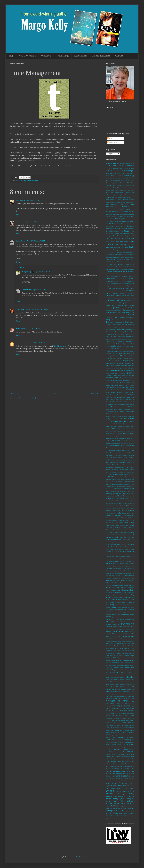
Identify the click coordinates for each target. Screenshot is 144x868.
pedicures (108, 566)
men (129, 503)
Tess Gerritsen (125, 692)
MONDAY (109, 513)
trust (133, 740)
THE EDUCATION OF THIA (119, 699)
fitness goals (109, 356)
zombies (132, 816)
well (107, 766)
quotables (109, 597)
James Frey (115, 429)
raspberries (131, 602)
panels (117, 561)
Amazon (108, 185)
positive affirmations (125, 573)
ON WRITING (115, 547)
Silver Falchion (110, 648)
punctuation (109, 592)
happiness (115, 385)
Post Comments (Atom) (28, 398)
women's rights (126, 774)
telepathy (124, 689)
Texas (132, 692)
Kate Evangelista (115, 448)
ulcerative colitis (116, 745)
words (112, 776)
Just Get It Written (129, 443)
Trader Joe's (121, 740)
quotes (126, 597)
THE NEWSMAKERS (118, 720)
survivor (128, 680)
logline (121, 482)
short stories (123, 646)
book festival (125, 238)
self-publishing (110, 639)
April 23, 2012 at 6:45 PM (36, 200)
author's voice (117, 207)
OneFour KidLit (124, 549)
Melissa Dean (130, 501)
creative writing (125, 300)
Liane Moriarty (130, 472)
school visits (118, 631)
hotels (108, 397)
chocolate (124, 276)
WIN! (133, 771)
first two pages (129, 353)
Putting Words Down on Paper (121, 592)
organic (117, 556)
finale (128, 351)
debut (117, 317)
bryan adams (109, 259)
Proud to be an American (113, 585)
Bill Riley (120, 224)
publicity (123, 588)
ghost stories (124, 368)
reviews (132, 614)
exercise (113, 344)
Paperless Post (130, 561)
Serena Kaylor (110, 641)
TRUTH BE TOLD (111, 742)
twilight (126, 742)
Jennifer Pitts (110, 436)
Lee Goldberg (114, 470)
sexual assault (122, 641)
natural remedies (121, 535)
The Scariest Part (126, 725)
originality (122, 556)
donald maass (129, 322)
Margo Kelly (27, 272)
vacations (131, 752)
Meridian (122, 506)
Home (55, 394)
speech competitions (123, 660)
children (118, 276)
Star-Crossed (131, 665)
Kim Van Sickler (111, 458)
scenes (132, 629)
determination (130, 317)
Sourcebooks (122, 658)
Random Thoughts (116, 602)
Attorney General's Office (113, 202)
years (125, 811)
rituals (121, 617)
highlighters (120, 392)
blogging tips (118, 231)
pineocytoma (120, 568)
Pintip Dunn (128, 568)
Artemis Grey (130, 197)
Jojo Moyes (117, 438)
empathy (129, 337)
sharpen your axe (111, 643)
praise (127, 576)
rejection (123, 609)
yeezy (129, 811)
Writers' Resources (101, 56)
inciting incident (115, 416)
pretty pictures (121, 580)
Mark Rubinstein (129, 491)
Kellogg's (115, 450)
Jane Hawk (109, 431)
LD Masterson (110, 467)
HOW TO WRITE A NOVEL (125, 402)
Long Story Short (129, 482)
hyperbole (119, 404)
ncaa (129, 535)
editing (114, 327)
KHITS (115, 455)
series (116, 641)
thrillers (131, 732)
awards (122, 209)
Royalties (132, 619)
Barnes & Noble (129, 212)
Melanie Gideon (111, 501)
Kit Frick (114, 460)
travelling (128, 740)
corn (128, 296)
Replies (21, 267)
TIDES (108, 735)
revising (109, 617)
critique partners (123, 303)
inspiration (124, 421)
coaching (113, 286)
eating (125, 324)
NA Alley (115, 523)
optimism (122, 554)
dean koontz (126, 312)
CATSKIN (109, 269)
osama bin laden (130, 556)
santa (133, 622)
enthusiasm (114, 339)
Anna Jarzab (131, 190)
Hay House (122, 388)
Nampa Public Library (126, 523)
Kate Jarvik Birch (125, 448)
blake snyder (123, 229)
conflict (108, 293)
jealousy (112, 433)
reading (113, 607)
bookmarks (117, 247)
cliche (130, 283)
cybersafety (116, 308)
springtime (127, 663)
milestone (109, 511)
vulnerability (123, 759)
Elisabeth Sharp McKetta (122, 332)
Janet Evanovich (125, 431)
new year (113, 539)
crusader (125, 305)
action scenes (121, 173)
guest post (114, 380)
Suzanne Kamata (129, 682)
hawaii (117, 388)
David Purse (117, 312)
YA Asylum (116, 808)
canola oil (114, 267)
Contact (119, 56)
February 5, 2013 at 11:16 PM (35, 343)
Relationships (130, 609)
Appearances (80, 56)
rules (108, 622)
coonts (124, 296)
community (120, 291)
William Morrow (125, 771)
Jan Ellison (122, 429)
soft (133, 651)
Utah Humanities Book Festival (118, 752)
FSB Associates (127, 363)
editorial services (121, 327)
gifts (129, 368)
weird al (132, 764)
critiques (132, 303)
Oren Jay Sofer (110, 556)
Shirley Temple (114, 646)
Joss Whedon (130, 441)
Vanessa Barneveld (112, 754)
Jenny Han (117, 436)
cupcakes (132, 305)
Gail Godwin (116, 366)
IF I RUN (113, 414)
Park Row (116, 564)
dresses (119, 325)
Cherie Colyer (110, 276)
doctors (132, 320)
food (107, 361)
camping (128, 264)
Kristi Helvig (130, 460)
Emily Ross (109, 337)
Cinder (108, 283)
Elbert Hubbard (130, 329)
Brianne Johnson (114, 255)
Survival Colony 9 (120, 680)
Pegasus (114, 566)
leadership (118, 467)
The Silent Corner (129, 728)
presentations (110, 580)
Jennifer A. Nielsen (128, 433)
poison (117, 573)
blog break (131, 229)
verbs (133, 754)
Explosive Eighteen (122, 344)
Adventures (109, 178)
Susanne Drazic (119, 682)
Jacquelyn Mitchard (124, 426)
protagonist (131, 583)
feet (133, 349)
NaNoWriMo (110, 525)
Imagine (108, 416)
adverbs (115, 178)
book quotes (115, 241)
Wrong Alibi (123, 806)
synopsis (122, 684)
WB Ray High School (128, 761)
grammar (130, 373)
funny (108, 365)
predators (108, 578)
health (127, 388)
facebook (132, 344)
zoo (107, 818)
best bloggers (120, 219)
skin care (125, 651)
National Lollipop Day (116, 532)
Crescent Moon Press (112, 303)
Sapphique (109, 624)
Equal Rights (121, 339)
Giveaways (114, 370)
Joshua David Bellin (118, 441)
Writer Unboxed (129, 781)
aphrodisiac (125, 195)
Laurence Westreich (123, 465)
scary (113, 629)
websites (108, 764)
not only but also (129, 542)
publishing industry (127, 590)
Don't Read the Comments (117, 322)
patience (132, 564)
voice (132, 757)
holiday (132, 392)
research (115, 614)
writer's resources (123, 786)
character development (114, 271)
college (128, 286)
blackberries (130, 226)
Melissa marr (110, 503)
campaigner (121, 264)
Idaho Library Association (122, 409)
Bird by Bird (127, 224)
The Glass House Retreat (113, 711)
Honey (121, 395)
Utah (107, 752)
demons (123, 317)
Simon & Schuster (124, 648)
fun (133, 363)
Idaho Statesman (121, 412)
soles (107, 653)
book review (124, 241)
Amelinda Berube (129, 185)
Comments (112, 142)
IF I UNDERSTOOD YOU (126, 414)
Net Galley (115, 537)
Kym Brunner (110, 462)
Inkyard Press (115, 419)
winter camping (116, 774)
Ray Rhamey (110, 605)
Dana (18, 222)
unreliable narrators (128, 749)
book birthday (116, 236)
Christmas (131, 279)
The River (117, 725)
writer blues (110, 781)
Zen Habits (118, 816)
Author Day (124, 205)
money (114, 513)
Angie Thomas (115, 190)
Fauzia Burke (125, 346)
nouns (108, 544)
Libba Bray (109, 474)
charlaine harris (111, 274)
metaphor (108, 508)
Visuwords (127, 757)
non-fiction (121, 542)
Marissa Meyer (119, 491)
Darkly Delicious (124, 310)
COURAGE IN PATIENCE (126, 298)
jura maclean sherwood (117, 443)
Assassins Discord (122, 200)
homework (115, 395)
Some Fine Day (113, 653)
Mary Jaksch (131, 494)
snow (130, 651)
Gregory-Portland (125, 378)
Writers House (116, 788)
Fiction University (111, 351)
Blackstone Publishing (112, 229)
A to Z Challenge (21, 181)
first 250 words (117, 353)
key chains (109, 455)
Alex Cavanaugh (115, 180)
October (123, 544)
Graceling (122, 373)
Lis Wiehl (109, 477)
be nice (115, 214)
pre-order (132, 576)
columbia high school (122, 288)
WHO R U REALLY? (125, 769)
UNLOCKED (116, 749)
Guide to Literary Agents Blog (126, 380)
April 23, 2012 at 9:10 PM (44, 272)
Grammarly (109, 375)
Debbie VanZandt (122, 315)
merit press (130, 506)
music (115, 520)
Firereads (108, 353)
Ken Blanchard (120, 453)
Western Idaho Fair (125, 766)
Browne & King (129, 257)
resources (127, 614)
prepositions (131, 578)
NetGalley (123, 537)
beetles (108, 217)
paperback (122, 561)
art (124, 197)
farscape (119, 346)
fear (112, 349)
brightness (131, 255)
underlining (121, 747)
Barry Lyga (109, 214)
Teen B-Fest (127, 687)
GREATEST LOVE (112, 378)
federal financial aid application (123, 349)
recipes (119, 607)
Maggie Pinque (125, 486)
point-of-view (110, 573)
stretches (116, 677)
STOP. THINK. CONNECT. (124, 672)
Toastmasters (121, 737)
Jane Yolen (116, 431)
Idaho (112, 407)
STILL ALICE (110, 672)
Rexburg (116, 617)
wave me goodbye (116, 761)
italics (116, 426)
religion (125, 612)
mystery (120, 520)
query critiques (111, 595)
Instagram (131, 421)
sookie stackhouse (124, 656)
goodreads (114, 373)
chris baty (131, 276)
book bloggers (126, 236)
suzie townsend (110, 684)
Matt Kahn (128, 496)
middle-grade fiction (119, 508)
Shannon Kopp (130, 641)
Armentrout (119, 197)
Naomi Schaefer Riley (122, 525)
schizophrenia (110, 631)
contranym (123, 293)
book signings (121, 245)
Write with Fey (130, 778)
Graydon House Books (119, 375)
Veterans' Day (110, 757)
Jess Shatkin (124, 436)
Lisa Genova (125, 477)
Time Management (60, 346)
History (127, 392)
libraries (115, 474)
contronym (131, 293)
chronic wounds (110, 281)
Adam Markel (130, 173)
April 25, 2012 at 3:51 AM (42, 290)
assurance (132, 200)
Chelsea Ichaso (130, 274)
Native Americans (129, 532)
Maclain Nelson (116, 486)
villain (121, 757)
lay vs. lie (131, 465)
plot (116, 571)
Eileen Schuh (114, 329)
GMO (121, 371)
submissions (130, 677)
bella (128, 217)
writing (110, 791)
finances (132, 351)
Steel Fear (109, 668)
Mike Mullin (130, 508)
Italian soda (109, 426)
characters (126, 271)
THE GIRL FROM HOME (126, 708)
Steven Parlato (130, 670)
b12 (133, 209)
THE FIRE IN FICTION (121, 706)
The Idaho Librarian (126, 713)
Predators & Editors (119, 578)
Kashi (123, 445)
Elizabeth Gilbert (125, 334)
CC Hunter (131, 269)
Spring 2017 (120, 663)
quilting (132, 595)
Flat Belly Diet (125, 356)
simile (116, 648)
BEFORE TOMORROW (118, 217)
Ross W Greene (124, 619)
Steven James (120, 670)
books (132, 247)
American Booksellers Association (117, 188)
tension (108, 692)
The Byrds (127, 694)
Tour (116, 740)
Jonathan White (126, 438)
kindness (109, 460)
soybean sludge (110, 660)
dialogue (108, 320)
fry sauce (119, 363)
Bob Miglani (123, 233)
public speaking (112, 588)
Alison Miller (125, 180)
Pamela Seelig (124, 559)
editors (128, 327)
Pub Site (132, 585)
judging (108, 443)
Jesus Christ (131, 436)
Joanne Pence (110, 438)
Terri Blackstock (116, 692)
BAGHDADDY (110, 212)
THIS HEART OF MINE (121, 733)
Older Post (94, 394)
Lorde (108, 484)
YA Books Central (126, 808)
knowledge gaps (122, 460)
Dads (122, 308)
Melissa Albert (121, 501)
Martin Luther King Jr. (120, 494)
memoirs (124, 503)
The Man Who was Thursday (122, 716)
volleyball (109, 759)
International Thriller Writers (114, 424)
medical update (130, 498)
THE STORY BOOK (113, 730)
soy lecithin (130, 658)
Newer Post (14, 394)
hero (123, 390)
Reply (18, 214)
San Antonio (128, 622)
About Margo (62, 56)
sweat (117, 684)
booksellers (109, 250)
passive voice (124, 564)
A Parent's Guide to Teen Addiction (123, 168)
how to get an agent (112, 400)
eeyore (108, 329)
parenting (109, 564)
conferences (130, 291)
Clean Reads (124, 283)
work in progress (123, 776)
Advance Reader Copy (125, 176)
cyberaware (109, 308)
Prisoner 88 (118, 583)
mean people (120, 498)
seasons (108, 634)
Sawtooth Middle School (114, 627)
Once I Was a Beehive (127, 547)
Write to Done (120, 778)
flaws (133, 356)
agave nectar (122, 178)
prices (128, 580)
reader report (118, 605)
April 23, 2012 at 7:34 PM (29, 222)
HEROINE (128, 390)
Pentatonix (120, 566)
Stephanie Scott (129, 668)
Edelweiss (109, 327)
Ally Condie (115, 183)
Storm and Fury (112, 675)
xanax (128, 806)
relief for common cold (114, 612)
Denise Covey (21, 241)
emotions (123, 337)
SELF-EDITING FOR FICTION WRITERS (120, 636)
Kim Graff (131, 455)
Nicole (18, 328)
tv (123, 742)
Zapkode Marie (110, 816)
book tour (109, 247)
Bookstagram (117, 250)
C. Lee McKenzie (117, 262)
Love (111, 484)
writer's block (110, 783)
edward (132, 327)
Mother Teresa (121, 513)
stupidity (122, 677)
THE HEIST (117, 713)
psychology (125, 585)
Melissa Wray (118, 503)
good (107, 373)
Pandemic (112, 561)
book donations (115, 238)
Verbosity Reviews (124, 754)
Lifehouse (121, 474)
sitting (120, 651)
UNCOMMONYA (128, 745)
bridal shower (124, 255)
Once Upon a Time (112, 549)
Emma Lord (116, 337)
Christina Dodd (122, 279)
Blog (11, 56)
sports (114, 663)
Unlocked (46, 56)
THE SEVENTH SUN (116, 728)
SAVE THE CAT (128, 624)
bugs (115, 259)
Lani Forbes (119, 462)
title (115, 737)
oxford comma (116, 559)
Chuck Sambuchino (128, 281)
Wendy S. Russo (114, 766)
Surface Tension (110, 680)
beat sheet (120, 214)
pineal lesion (112, 568)
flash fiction (117, 356)
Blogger (81, 857)
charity (132, 271)
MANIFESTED (118, 489)
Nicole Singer (110, 542)
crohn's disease (111, 305)
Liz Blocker (115, 482)
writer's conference (122, 783)
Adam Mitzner (110, 176)
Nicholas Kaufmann (122, 539)
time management (33, 181)
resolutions (121, 614)
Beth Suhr (121, 221)
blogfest (109, 231)
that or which (118, 694)
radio (113, 600)
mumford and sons (115, 518)
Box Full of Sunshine (115, 252)
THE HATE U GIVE (126, 711)
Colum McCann (110, 288)
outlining (108, 559)
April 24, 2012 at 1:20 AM (40, 309)
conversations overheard (114, 296)
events (114, 341)
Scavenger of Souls (122, 629)
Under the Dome (111, 747)
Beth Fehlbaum (113, 221)
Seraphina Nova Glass (128, 639)
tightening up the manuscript (121, 735)
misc (132, 510)
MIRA (127, 511)
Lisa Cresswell (117, 477)
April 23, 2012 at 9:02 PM (36, 241)
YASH (121, 811)
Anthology (128, 192)
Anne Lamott (110, 192)
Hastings (112, 388)
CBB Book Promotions (120, 269)
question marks (123, 595)
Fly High (132, 358)
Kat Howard (128, 445)
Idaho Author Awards (121, 407)
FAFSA (108, 346)
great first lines (130, 375)
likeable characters (129, 474)
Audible (123, 202)
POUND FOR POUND (118, 576)
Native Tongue (110, 535)
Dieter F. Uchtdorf (117, 320)
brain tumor (125, 252)
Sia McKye (131, 646)
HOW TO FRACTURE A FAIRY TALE (122, 397)
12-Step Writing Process (122, 163)
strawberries (109, 677)
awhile (128, 209)
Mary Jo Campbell (111, 496)
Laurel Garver (113, 465)
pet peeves (127, 566)
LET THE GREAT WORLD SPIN (116, 472)
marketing (109, 494)
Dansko (108, 310)
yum (120, 813)
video (117, 757)
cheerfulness (120, 274)
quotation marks (118, 597)
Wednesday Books (123, 764)
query (132, 592)
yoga (133, 811)
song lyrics (114, 656)
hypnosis (124, 404)
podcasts (121, 571)
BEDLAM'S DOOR (129, 214)
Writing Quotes (119, 799)
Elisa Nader (110, 332)
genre (117, 368)
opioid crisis (115, 554)
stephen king (111, 670)
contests (115, 293)
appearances (111, 197)
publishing (117, 590)
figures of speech (121, 351)
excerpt (125, 341)
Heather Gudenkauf (116, 390)
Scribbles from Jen (129, 631)
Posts (110, 138)
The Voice (123, 730)
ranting (125, 602)
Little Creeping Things (118, 479)
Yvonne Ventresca (129, 813)
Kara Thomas (117, 445)
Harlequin (122, 385)
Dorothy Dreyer (111, 325)
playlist (112, 571)
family (113, 346)
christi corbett (111, 279)
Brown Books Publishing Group (115, 257)
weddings (114, 764)
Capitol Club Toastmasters (126, 267)
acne (116, 173)
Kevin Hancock (130, 453)
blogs (127, 231)
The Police (117, 723)
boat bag (117, 233)
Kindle (120, 458)
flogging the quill (122, 358)
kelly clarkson (122, 450)
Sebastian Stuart (117, 634)
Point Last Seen (129, 571)
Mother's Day (130, 513)
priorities (112, 583)
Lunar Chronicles (125, 484)
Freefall (120, 361)
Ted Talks (119, 687)
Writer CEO (119, 781)
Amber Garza (117, 185)
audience (128, 202)
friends (114, 363)
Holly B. (108, 395)
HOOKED (126, 395)
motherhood (109, 515)
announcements (119, 192)
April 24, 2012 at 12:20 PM (30, 328)
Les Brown (131, 470)
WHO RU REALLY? (113, 771)
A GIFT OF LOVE (117, 166)
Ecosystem (131, 325)
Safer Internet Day (119, 622)
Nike (115, 542)
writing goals (121, 794)
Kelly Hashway (110, 453)
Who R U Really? (27, 56)
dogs (107, 322)
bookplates (125, 247)
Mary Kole (121, 496)
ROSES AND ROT (114, 619)
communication (110, 291)
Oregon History (130, 554)
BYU (110, 262)
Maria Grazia (110, 491)
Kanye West (109, 445)
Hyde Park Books (111, 404)
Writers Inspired (129, 788)
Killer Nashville (122, 455)
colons (132, 286)
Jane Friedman (130, 429)
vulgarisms (116, 759)
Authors (124, 207)
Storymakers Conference (127, 675)
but (123, 259)
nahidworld (20, 343)
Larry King (127, 462)
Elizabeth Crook (115, 334)
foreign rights (113, 361)
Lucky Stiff (117, 484)
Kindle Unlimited (129, 458)
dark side (114, 310)
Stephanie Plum (118, 668)
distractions (126, 320)
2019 (130, 163)
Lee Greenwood (123, 470)
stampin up (124, 665)
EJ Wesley (121, 329)
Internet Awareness (129, 424)
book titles (131, 245)
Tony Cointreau (130, 737)
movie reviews (126, 515)
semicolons (118, 639)
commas (132, 288)
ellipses (132, 334)
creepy (132, 300)
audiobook (114, 205)
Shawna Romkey (122, 643)
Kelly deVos (131, 450)
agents (128, 178)
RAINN (118, 600)
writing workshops (127, 801)
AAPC (112, 173)
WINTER (109, 774)
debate (114, 315)
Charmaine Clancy (23, 309)
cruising (119, 305)
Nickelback (131, 539)
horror (132, 395)
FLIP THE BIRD (111, 358)
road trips (126, 617)
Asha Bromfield (111, 200)
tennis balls (131, 689)
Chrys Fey (119, 281)
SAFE (111, 622)
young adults (112, 813)
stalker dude (117, 665)
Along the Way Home (127, 183)
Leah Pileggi (125, 467)
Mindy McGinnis (118, 511)
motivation (117, 515)
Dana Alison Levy (129, 308)
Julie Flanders (21, 200)
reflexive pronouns (115, 609)
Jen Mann (119, 433)
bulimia (119, 259)
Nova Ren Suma (115, 544)
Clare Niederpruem (115, 283)
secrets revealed (129, 634)
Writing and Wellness (121, 791)
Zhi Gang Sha (125, 816)
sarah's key (116, 624)
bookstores (124, 250)
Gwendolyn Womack (112, 383)
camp (115, 264)
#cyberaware (110, 163)
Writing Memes (123, 796)
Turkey (120, 742)
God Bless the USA (129, 371)
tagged (127, 684)
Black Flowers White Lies (119, 226)
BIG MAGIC (113, 224)
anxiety (119, 195)
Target (113, 687)
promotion (125, 583)
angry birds (123, 190)
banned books (119, 212)
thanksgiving (109, 694)
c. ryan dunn (127, 262)
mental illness (114, 506)
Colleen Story (121, 286)
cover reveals (110, 300)
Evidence (119, 341)
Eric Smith (128, 339)
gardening (124, 366)
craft (118, 300)
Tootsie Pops (110, 740)
